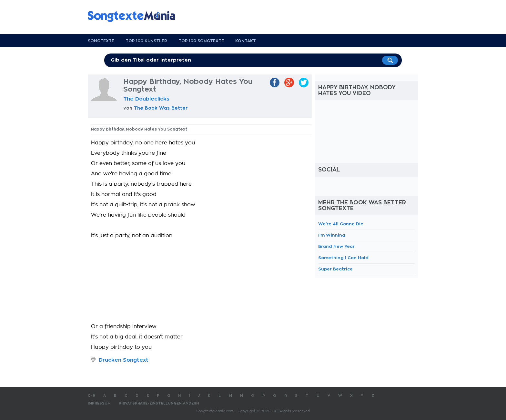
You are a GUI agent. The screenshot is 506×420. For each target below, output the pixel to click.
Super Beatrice (335, 269)
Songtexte (101, 41)
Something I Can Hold (343, 258)
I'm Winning (332, 235)
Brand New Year (336, 246)
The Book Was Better (161, 108)
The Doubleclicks (146, 99)
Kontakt (246, 41)
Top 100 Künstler (146, 41)
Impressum (99, 403)
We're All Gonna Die (341, 224)
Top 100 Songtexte (201, 41)
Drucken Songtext (124, 360)
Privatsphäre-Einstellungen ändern (159, 403)
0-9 (91, 396)
